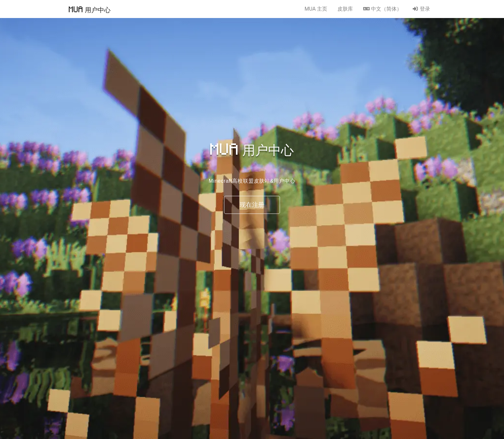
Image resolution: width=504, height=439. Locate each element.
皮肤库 (345, 9)
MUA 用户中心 (90, 9)
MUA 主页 (316, 9)
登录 (421, 9)
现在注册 (252, 205)
